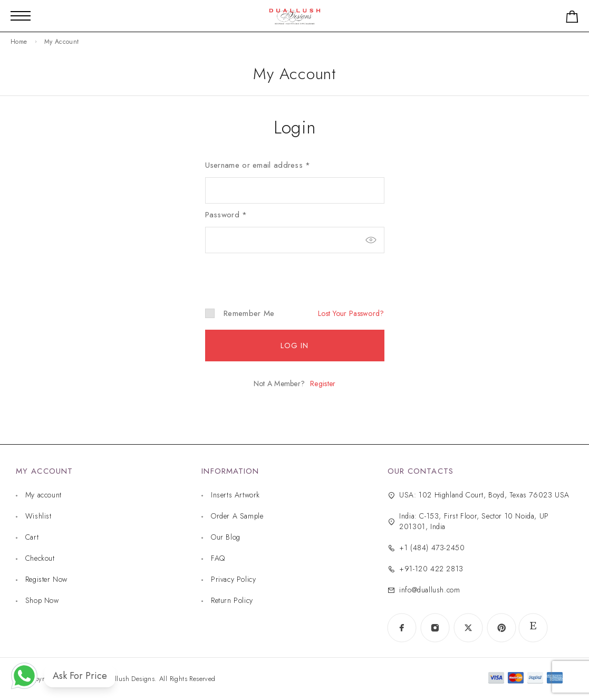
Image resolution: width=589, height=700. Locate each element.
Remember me (240, 313)
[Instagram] (435, 628)
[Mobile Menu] (21, 16)
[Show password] (371, 240)
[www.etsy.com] (533, 628)
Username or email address (258, 165)
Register (323, 383)
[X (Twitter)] (468, 628)
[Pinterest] (501, 628)
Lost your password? (351, 313)
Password (226, 215)
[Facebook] (402, 628)
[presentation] (277, 272)
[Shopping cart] (572, 19)
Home (19, 42)
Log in (295, 346)
